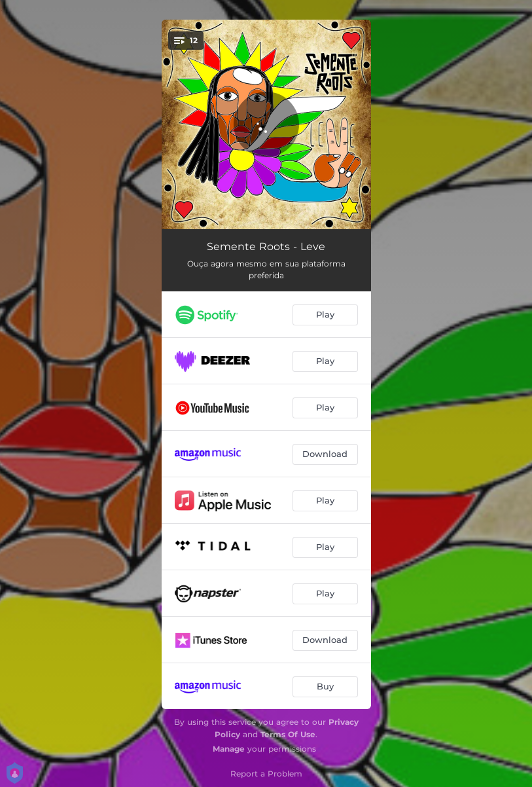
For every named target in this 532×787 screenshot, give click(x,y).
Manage (229, 749)
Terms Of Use (288, 734)
